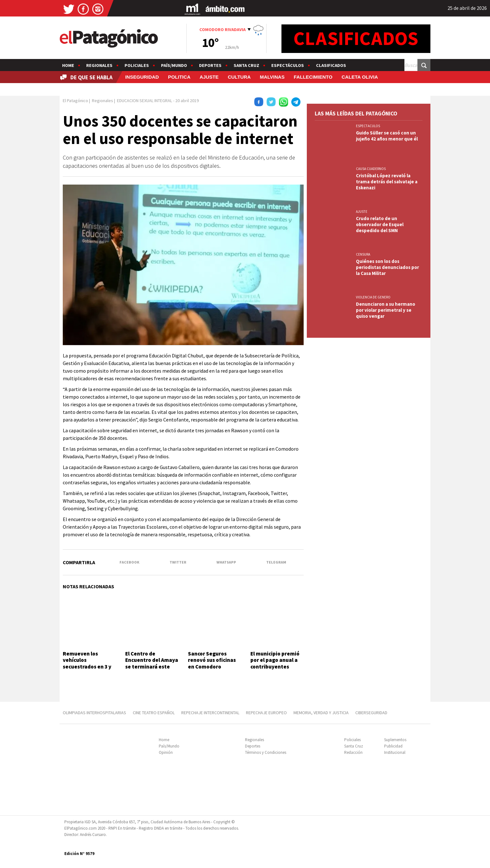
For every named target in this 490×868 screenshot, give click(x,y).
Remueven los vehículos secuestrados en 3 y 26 (87, 663)
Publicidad (393, 746)
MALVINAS (272, 77)
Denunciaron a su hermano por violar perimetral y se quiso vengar (386, 310)
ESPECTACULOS (368, 126)
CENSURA (363, 254)
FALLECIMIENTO (313, 77)
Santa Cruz (246, 65)
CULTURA (239, 77)
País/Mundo (174, 65)
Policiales (137, 65)
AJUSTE (209, 77)
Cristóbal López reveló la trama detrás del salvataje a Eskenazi (387, 182)
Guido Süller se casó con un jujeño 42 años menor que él (387, 136)
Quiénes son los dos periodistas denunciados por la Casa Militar (387, 267)
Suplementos (395, 740)
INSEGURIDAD (142, 77)
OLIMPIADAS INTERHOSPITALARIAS (94, 713)
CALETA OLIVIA (360, 77)
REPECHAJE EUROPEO (266, 713)
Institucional (395, 752)
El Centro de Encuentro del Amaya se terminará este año (152, 663)
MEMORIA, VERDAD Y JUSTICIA (321, 713)
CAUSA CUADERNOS (371, 169)
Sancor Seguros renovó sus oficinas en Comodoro (212, 660)
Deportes (210, 65)
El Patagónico (75, 101)
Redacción (353, 752)
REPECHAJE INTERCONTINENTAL (210, 713)
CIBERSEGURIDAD (371, 713)
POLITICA (179, 77)
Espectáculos (288, 65)
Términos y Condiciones (266, 752)
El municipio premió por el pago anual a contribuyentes (275, 660)
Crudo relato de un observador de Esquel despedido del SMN (380, 224)
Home (68, 65)
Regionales (99, 65)
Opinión (166, 752)
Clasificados (331, 65)
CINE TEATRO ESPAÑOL (154, 713)
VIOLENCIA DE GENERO (373, 297)
